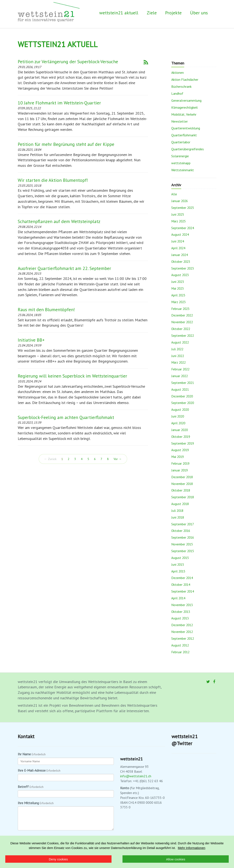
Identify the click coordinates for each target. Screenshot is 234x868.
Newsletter (180, 121)
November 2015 (182, 544)
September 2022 (183, 335)
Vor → (118, 459)
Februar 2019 (180, 463)
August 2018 (180, 504)
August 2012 (180, 645)
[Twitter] (208, 682)
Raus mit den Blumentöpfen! (46, 309)
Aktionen (178, 73)
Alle (174, 194)
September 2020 (183, 403)
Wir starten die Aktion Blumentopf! (53, 180)
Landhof (177, 93)
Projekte (173, 13)
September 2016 (183, 537)
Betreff (23, 787)
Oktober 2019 (181, 437)
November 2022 (182, 322)
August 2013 (180, 618)
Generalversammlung (186, 100)
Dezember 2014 (182, 578)
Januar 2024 (180, 255)
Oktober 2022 (181, 329)
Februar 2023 (180, 309)
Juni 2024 (178, 241)
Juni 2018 (178, 517)
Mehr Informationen (192, 848)
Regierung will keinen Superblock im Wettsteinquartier (72, 376)
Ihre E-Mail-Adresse (32, 770)
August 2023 (180, 275)
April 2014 (178, 598)
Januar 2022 (180, 376)
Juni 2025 (178, 214)
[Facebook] (214, 682)
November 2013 (182, 605)
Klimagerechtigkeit (185, 107)
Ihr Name (24, 754)
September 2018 (183, 497)
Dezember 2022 (182, 315)
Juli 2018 (177, 511)
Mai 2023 (178, 288)
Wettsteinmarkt (183, 170)
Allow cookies (176, 859)
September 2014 (183, 591)
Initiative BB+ (31, 340)
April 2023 (178, 295)
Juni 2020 (178, 416)
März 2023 (178, 302)
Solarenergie (180, 156)
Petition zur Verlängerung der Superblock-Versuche (68, 62)
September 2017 (183, 524)
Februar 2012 (180, 652)
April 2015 (178, 571)
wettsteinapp (181, 163)
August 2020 (180, 409)
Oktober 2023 (181, 261)
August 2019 (180, 450)
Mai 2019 (178, 457)
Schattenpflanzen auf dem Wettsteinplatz (59, 221)
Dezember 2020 (182, 396)
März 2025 (178, 221)
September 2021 (183, 383)
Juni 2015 (178, 564)
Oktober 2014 (181, 585)
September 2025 (183, 208)
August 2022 (180, 342)
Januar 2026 (180, 201)
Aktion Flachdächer (185, 79)
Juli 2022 (177, 349)
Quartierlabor (181, 142)
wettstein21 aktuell (119, 13)
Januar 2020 (180, 430)
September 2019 (183, 443)
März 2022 (178, 362)
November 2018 (182, 484)
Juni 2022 (178, 356)
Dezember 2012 (182, 625)
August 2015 (180, 558)
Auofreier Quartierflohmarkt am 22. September (64, 268)
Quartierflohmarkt (184, 135)
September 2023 (183, 268)
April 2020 (178, 423)
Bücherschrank (181, 86)
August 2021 (180, 389)
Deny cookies (58, 859)
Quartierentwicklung (186, 128)
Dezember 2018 (182, 477)
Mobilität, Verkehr (184, 114)
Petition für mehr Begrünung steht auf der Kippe (66, 144)
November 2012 (182, 632)
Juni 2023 (178, 282)
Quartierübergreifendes (188, 149)
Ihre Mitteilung (28, 803)
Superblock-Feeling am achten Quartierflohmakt (66, 417)
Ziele (152, 13)
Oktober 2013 (181, 612)
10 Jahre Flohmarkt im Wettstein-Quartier (59, 103)
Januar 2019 (180, 470)
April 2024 (178, 248)
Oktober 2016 (181, 531)
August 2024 (180, 234)
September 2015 (183, 551)
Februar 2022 (180, 369)
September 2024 (183, 228)
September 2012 (183, 638)
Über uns (199, 13)
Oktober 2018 (181, 490)
